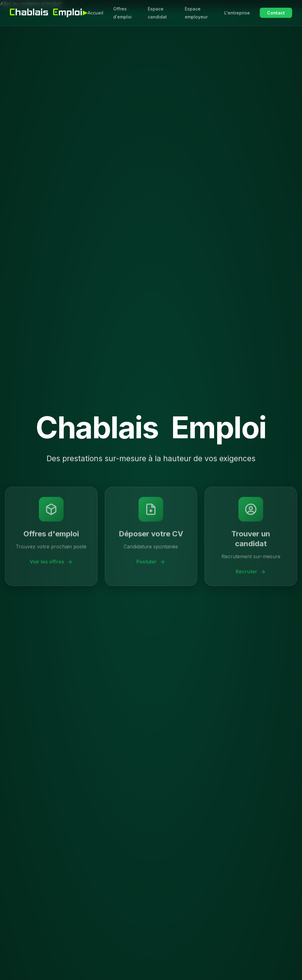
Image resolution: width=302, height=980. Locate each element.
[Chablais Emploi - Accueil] (49, 13)
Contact (276, 13)
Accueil (95, 13)
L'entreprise (237, 13)
